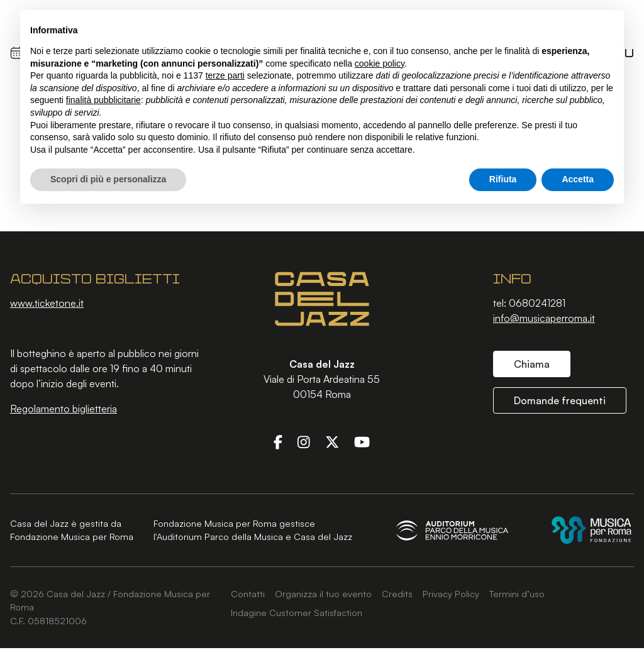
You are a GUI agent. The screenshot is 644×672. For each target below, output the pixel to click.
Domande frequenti (560, 400)
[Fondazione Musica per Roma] (591, 530)
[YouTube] (362, 442)
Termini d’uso (517, 593)
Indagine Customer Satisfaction (297, 612)
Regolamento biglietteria (64, 409)
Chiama (532, 364)
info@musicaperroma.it (544, 318)
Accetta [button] (578, 179)
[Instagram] (304, 442)
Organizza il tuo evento (323, 593)
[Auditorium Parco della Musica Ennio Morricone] (452, 530)
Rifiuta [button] (503, 179)
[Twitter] (332, 442)
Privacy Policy (451, 593)
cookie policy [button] (380, 63)
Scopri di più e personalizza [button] (108, 179)
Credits (397, 593)
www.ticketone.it (47, 303)
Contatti (248, 593)
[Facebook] (278, 442)
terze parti (225, 75)
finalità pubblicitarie (103, 100)
